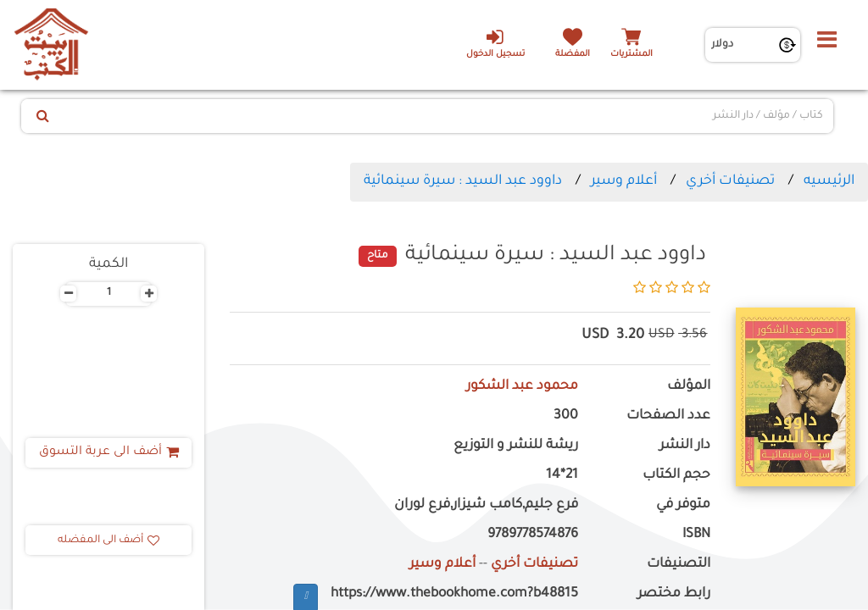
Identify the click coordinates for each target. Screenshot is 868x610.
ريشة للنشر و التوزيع (516, 446)
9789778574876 (533, 535)
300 (566, 416)
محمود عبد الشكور (522, 387)
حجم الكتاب (676, 476)
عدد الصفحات (668, 416)
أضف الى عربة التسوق (109, 452)
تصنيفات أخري (730, 181)
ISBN (696, 535)
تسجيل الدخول (495, 43)
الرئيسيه (829, 181)
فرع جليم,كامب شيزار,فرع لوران (486, 505)
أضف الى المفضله (108, 541)
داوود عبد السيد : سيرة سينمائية (463, 181)
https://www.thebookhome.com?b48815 (454, 594)
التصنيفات (679, 565)
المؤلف (689, 387)
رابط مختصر (674, 594)
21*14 (562, 476)
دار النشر (685, 446)
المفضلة (573, 55)
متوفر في (683, 505)
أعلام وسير (624, 181)
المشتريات (632, 55)
